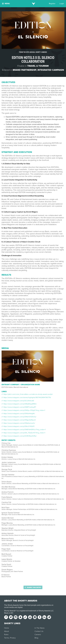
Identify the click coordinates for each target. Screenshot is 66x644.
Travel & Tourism (38, 66)
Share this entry (33, 587)
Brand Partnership (24, 70)
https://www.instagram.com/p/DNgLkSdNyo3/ (19, 420)
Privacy (13, 638)
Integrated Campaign (51, 70)
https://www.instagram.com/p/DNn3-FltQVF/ (18, 426)
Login (62, 4)
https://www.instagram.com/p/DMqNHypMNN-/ (19, 404)
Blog (36, 638)
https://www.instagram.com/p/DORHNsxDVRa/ (19, 436)
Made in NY (9, 613)
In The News (40, 628)
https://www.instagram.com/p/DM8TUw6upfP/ (19, 407)
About (7, 631)
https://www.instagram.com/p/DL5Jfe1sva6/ (18, 401)
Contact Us (39, 631)
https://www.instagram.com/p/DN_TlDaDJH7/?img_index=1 (23, 433)
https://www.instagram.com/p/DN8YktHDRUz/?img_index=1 (24, 430)
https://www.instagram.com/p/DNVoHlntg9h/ (18, 414)
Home (7, 628)
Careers (38, 635)
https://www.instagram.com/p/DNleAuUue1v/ (18, 423)
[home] (33, 4)
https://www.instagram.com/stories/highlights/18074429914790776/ (26, 397)
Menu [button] (6, 4)
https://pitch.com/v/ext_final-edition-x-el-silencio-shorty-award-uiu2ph (27, 394)
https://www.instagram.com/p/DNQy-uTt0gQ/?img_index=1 (23, 410)
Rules (6, 635)
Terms (7, 638)
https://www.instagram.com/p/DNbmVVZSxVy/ (19, 417)
